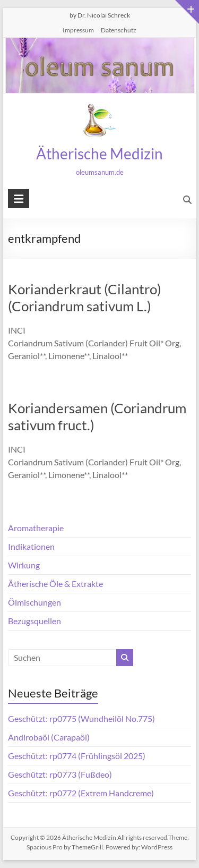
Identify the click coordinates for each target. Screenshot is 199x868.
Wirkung (24, 565)
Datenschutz (119, 30)
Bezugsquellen (34, 621)
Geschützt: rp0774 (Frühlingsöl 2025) (77, 756)
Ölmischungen (34, 602)
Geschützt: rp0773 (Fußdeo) (60, 774)
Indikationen (31, 546)
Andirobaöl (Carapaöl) (49, 737)
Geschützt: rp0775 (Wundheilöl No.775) (81, 718)
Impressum (78, 30)
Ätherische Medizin (99, 154)
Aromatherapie (36, 528)
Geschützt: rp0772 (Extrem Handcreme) (81, 793)
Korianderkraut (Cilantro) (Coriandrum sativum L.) (85, 297)
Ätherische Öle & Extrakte (55, 584)
